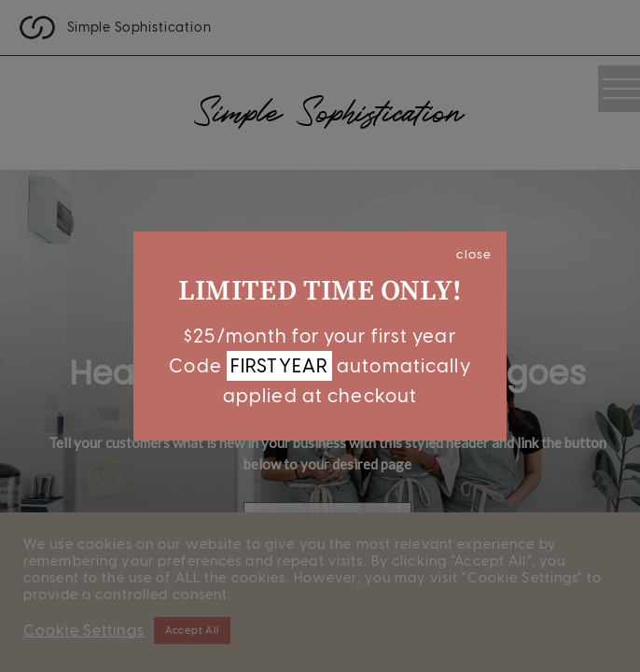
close (474, 254)
